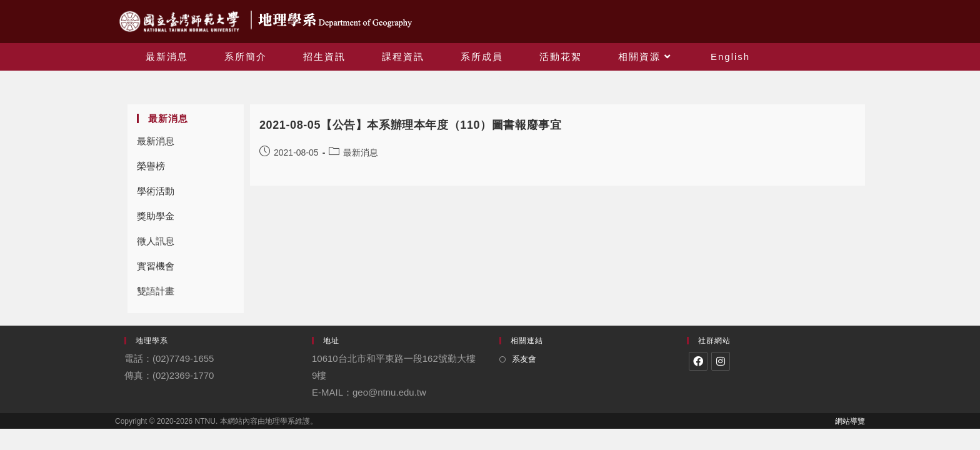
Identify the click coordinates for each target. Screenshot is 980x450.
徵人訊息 (156, 241)
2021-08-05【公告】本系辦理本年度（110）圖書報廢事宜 (410, 125)
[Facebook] (698, 361)
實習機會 (156, 266)
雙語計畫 (156, 291)
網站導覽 (850, 421)
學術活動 (156, 191)
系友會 (524, 359)
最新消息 (156, 141)
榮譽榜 (151, 166)
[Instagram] (721, 361)
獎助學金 (156, 216)
